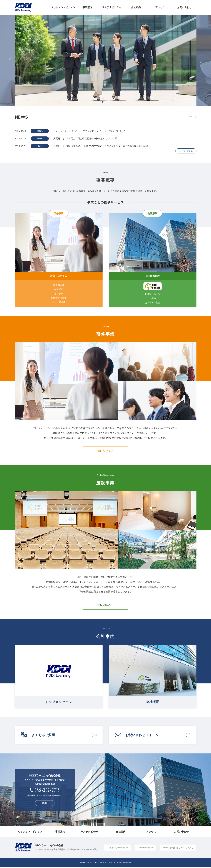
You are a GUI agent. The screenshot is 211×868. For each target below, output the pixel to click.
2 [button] (106, 102)
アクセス (160, 7)
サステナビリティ (112, 7)
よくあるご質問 (43, 736)
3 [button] (109, 102)
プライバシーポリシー (118, 849)
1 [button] (103, 102)
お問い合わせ (184, 7)
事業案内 (87, 7)
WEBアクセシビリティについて (178, 849)
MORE (45, 804)
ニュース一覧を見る (186, 152)
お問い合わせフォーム (142, 736)
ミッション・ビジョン (63, 7)
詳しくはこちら (105, 452)
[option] (106, 60)
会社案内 (136, 7)
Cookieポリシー (146, 849)
